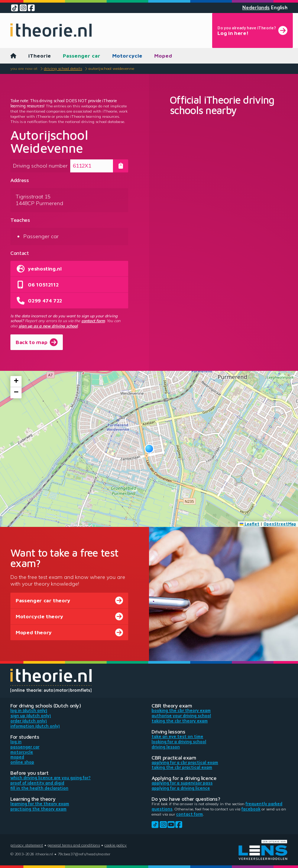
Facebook (251, 809)
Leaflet (250, 524)
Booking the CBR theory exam (181, 710)
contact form (93, 321)
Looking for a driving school (179, 742)
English (279, 8)
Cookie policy (116, 845)
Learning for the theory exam (40, 804)
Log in (16, 742)
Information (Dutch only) (35, 726)
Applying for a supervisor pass (182, 783)
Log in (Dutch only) (29, 710)
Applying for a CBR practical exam (185, 762)
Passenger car (82, 56)
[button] (149, 449)
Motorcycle (127, 56)
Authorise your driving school (181, 716)
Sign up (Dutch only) (31, 716)
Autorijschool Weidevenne (111, 68)
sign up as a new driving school (48, 326)
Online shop (22, 762)
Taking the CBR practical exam (182, 767)
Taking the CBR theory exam (180, 721)
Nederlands (256, 8)
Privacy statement (27, 845)
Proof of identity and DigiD (37, 783)
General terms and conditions (74, 845)
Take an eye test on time (177, 736)
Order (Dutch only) (29, 721)
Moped (163, 56)
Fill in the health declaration (39, 788)
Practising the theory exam (38, 809)
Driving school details (63, 68)
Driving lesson (166, 747)
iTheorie (40, 56)
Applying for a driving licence (181, 788)
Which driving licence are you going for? (51, 778)
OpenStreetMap (280, 524)
